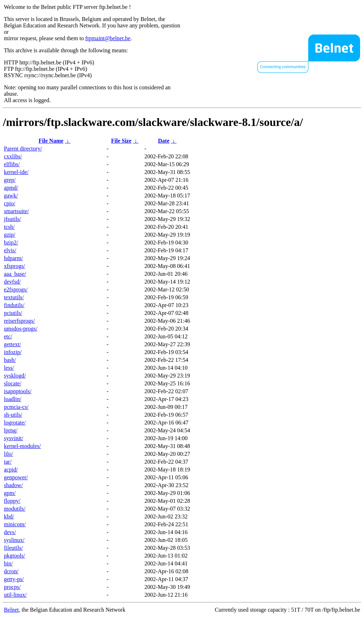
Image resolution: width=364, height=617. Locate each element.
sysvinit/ (14, 438)
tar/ (8, 462)
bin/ (8, 563)
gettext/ (12, 344)
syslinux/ (14, 540)
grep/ (10, 180)
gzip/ (10, 235)
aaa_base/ (15, 274)
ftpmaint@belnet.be (108, 38)
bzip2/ (11, 242)
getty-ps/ (14, 579)
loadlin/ (13, 399)
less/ (9, 368)
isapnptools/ (18, 391)
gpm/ (10, 493)
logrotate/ (15, 423)
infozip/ (13, 352)
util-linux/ (15, 595)
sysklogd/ (15, 376)
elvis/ (10, 250)
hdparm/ (13, 258)
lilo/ (9, 454)
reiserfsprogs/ (19, 321)
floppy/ (12, 501)
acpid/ (11, 470)
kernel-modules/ (22, 446)
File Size (121, 141)
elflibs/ (12, 164)
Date (164, 141)
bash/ (10, 360)
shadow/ (13, 485)
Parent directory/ (23, 149)
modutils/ (15, 509)
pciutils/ (13, 313)
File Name (51, 141)
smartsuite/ (16, 211)
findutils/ (14, 305)
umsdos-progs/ (21, 329)
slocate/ (13, 383)
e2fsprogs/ (16, 289)
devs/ (10, 532)
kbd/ (9, 516)
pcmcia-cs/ (16, 407)
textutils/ (14, 297)
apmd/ (11, 188)
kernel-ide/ (16, 172)
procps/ (12, 587)
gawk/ (11, 196)
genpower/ (16, 477)
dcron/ (11, 571)
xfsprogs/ (15, 266)
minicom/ (15, 524)
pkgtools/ (15, 556)
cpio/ (10, 203)
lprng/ (11, 430)
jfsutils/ (12, 219)
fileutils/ (13, 548)
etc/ (8, 336)
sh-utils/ (13, 415)
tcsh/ (9, 227)
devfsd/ (12, 282)
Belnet (11, 610)
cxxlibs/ (13, 156)
